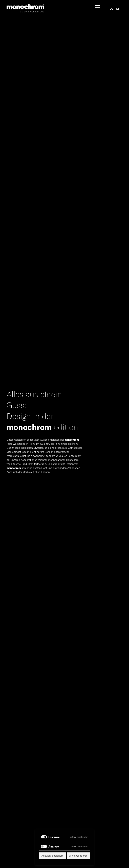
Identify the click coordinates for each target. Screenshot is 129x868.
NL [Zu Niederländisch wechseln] (118, 9)
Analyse (54, 846)
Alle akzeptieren (78, 856)
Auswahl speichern (52, 856)
